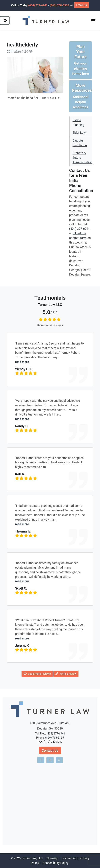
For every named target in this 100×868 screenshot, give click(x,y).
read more (22, 362)
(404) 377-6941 (38, 5)
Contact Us (50, 750)
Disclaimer (69, 858)
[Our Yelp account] (59, 760)
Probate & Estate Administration (82, 158)
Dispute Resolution (80, 143)
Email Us (82, 5)
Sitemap (53, 858)
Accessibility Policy (56, 863)
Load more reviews (37, 674)
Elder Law (79, 133)
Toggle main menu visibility (93, 19)
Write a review (66, 674)
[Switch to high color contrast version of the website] (5, 20)
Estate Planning (78, 122)
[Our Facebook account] (41, 760)
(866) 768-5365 (59, 5)
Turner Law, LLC (32, 858)
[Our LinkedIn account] (50, 760)
